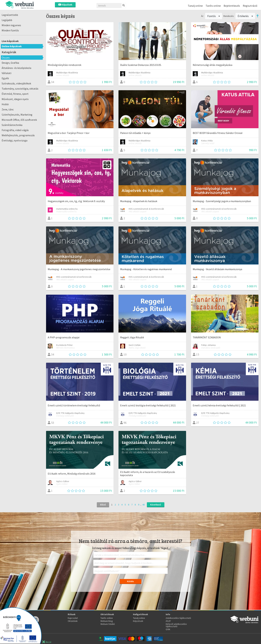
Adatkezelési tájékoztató (178, 618)
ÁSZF (168, 621)
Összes (6, 58)
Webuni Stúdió (108, 624)
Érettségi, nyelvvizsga (15, 140)
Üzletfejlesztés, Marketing (17, 115)
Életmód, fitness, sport (15, 94)
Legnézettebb (10, 15)
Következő (156, 505)
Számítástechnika (12, 125)
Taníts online (213, 6)
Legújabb (7, 20)
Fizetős (214, 16)
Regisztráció (250, 6)
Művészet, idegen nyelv (15, 99)
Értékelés (245, 16)
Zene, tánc (8, 109)
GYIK (168, 629)
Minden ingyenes (11, 25)
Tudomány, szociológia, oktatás (20, 89)
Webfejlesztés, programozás (18, 135)
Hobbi (5, 104)
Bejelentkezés (232, 6)
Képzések (65, 5)
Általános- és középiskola (16, 68)
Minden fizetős (10, 30)
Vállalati (7, 73)
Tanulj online (195, 6)
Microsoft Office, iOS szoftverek (19, 120)
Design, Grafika (10, 63)
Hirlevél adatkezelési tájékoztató (176, 625)
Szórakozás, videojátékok (16, 83)
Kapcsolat (73, 618)
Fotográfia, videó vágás (15, 130)
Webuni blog (107, 621)
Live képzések (10, 41)
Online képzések (12, 46)
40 (144, 505)
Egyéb (5, 78)
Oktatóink (73, 621)
